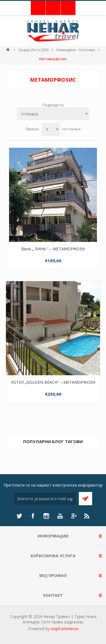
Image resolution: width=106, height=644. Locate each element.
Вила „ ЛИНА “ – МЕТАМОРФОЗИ (53, 249)
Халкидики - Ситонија (76, 50)
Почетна (8, 50)
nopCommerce (65, 629)
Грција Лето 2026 (33, 50)
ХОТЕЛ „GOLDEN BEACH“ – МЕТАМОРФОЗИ (53, 382)
